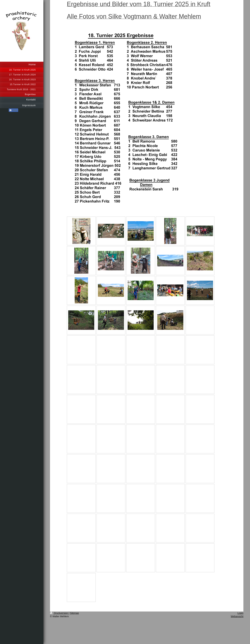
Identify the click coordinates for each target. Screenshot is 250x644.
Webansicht (237, 616)
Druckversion (59, 613)
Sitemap (74, 613)
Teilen (13, 110)
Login (240, 613)
